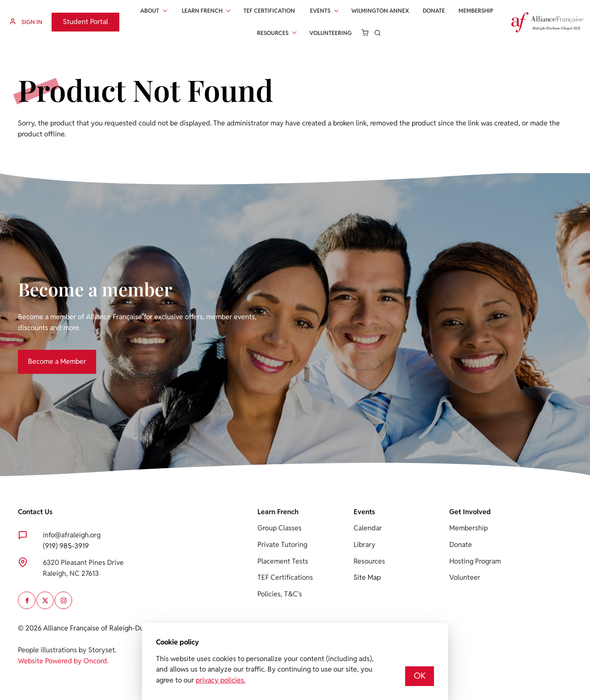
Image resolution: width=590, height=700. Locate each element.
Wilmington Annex (380, 11)
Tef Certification (269, 11)
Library (364, 545)
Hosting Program (475, 561)
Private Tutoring (282, 545)
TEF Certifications (285, 577)
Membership (476, 11)
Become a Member (47, 355)
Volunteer (465, 577)
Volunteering (331, 33)
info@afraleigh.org (72, 535)
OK (420, 676)
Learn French (202, 11)
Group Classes (279, 528)
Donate (434, 11)
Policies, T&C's (280, 594)
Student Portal (74, 18)
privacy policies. (220, 680)
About (150, 11)
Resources (273, 33)
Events (320, 11)
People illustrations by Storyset (66, 650)
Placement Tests (283, 561)
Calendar (368, 528)
